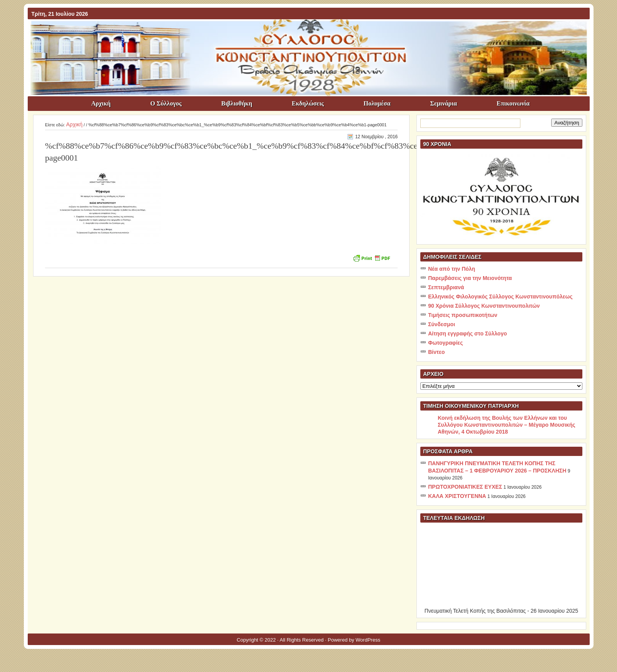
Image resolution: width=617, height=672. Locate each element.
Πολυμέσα (377, 103)
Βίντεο (436, 352)
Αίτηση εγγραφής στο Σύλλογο (467, 333)
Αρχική (101, 103)
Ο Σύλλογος (166, 103)
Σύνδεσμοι (441, 324)
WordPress (368, 640)
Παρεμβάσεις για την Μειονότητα (470, 278)
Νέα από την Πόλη (451, 269)
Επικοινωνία (513, 103)
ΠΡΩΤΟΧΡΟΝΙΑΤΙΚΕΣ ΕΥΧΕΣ (465, 487)
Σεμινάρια (443, 103)
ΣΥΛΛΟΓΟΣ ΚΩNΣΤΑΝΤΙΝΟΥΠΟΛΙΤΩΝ (313, 33)
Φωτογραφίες (445, 343)
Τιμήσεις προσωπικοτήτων (463, 315)
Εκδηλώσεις (308, 103)
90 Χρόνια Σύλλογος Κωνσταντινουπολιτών (484, 306)
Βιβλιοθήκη (237, 103)
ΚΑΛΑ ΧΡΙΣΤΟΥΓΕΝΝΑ (457, 496)
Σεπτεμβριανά (446, 287)
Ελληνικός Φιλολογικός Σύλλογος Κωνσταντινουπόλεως (500, 297)
